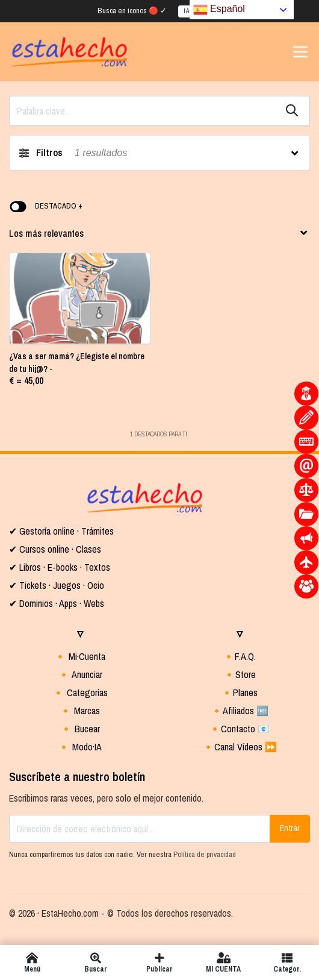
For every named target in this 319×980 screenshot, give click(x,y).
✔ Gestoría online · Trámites (61, 531)
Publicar (159, 963)
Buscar (96, 963)
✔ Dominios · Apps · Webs (57, 603)
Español (219, 10)
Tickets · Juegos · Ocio (60, 585)
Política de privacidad (205, 854)
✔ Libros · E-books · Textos (60, 567)
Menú (32, 963)
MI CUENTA (223, 963)
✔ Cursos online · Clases (55, 549)
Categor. (287, 963)
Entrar (290, 828)
